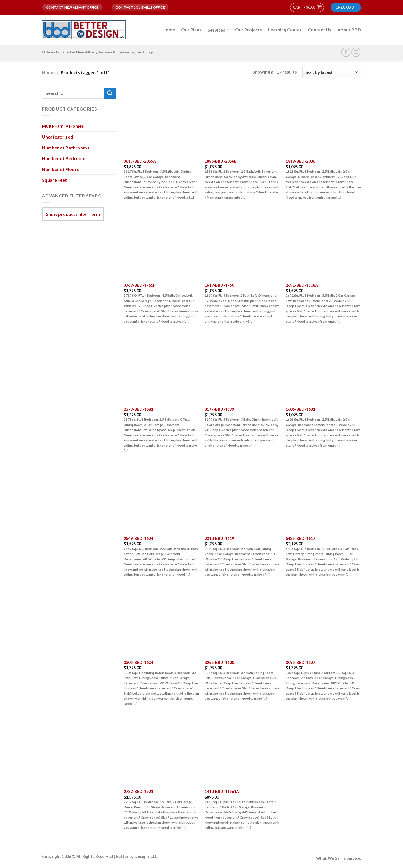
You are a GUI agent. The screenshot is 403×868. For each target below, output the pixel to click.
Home (169, 30)
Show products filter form (73, 214)
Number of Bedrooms (65, 158)
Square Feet (54, 180)
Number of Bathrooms (66, 147)
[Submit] (110, 93)
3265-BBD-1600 (219, 662)
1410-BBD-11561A (222, 791)
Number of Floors (60, 169)
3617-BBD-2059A (140, 161)
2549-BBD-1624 (138, 538)
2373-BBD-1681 (138, 409)
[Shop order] (332, 72)
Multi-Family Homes (63, 126)
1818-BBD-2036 (300, 161)
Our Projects (249, 30)
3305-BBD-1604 (138, 662)
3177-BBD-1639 (219, 409)
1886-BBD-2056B (221, 161)
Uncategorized (58, 137)
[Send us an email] (356, 52)
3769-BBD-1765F (140, 285)
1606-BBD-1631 (300, 409)
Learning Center (285, 30)
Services (218, 30)
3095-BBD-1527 (300, 662)
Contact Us (320, 30)
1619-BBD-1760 (219, 285)
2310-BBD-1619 (219, 538)
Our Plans (191, 30)
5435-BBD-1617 (300, 538)
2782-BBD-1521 (138, 791)
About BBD (349, 30)
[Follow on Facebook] (346, 52)
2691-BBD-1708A (302, 285)
